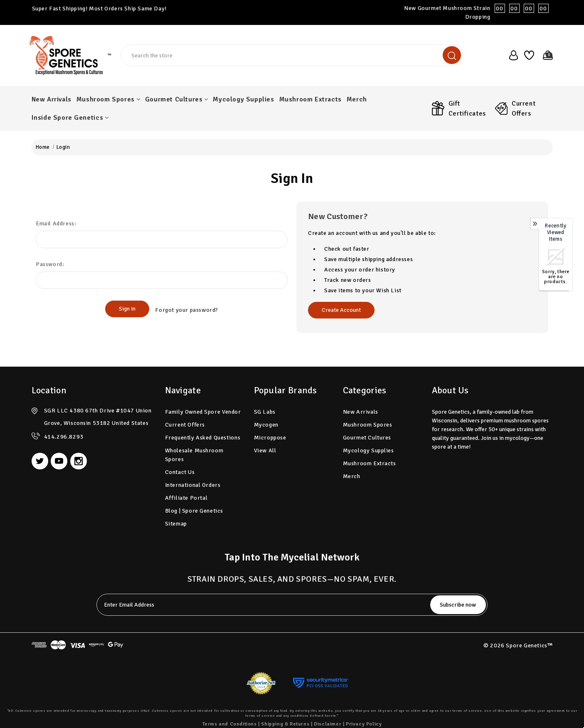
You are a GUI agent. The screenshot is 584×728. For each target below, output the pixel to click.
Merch (357, 99)
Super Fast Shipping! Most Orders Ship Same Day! (99, 9)
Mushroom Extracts (310, 99)
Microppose (270, 438)
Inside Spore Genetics (70, 118)
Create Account (341, 310)
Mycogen (266, 425)
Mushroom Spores (108, 99)
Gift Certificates (467, 109)
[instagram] (79, 461)
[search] (452, 55)
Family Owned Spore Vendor (203, 412)
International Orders (193, 485)
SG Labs (265, 412)
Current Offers (524, 109)
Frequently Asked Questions (203, 438)
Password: (50, 264)
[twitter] (40, 461)
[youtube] (59, 461)
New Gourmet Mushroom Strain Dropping (478, 12)
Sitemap (176, 524)
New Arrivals (52, 99)
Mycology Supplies (243, 99)
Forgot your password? (187, 309)
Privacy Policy (364, 724)
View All (265, 450)
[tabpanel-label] (261, 605)
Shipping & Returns (285, 724)
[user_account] (511, 55)
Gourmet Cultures (177, 99)
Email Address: (56, 223)
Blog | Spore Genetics (194, 511)
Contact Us (180, 472)
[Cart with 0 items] (546, 55)
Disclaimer (328, 724)
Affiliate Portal (186, 498)
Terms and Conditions (230, 724)
